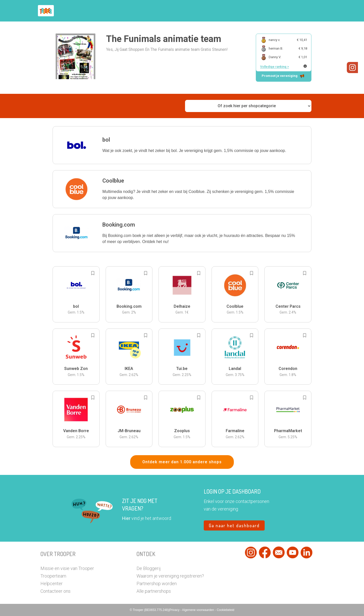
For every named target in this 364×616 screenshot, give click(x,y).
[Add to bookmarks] (93, 273)
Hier (126, 518)
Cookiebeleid (225, 610)
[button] (182, 145)
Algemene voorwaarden (198, 610)
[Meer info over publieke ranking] (305, 66)
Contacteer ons (55, 591)
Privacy (175, 610)
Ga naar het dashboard (234, 525)
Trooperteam (53, 576)
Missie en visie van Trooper (67, 568)
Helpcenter (52, 584)
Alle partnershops (154, 591)
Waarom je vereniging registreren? (170, 576)
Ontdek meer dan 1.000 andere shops (182, 462)
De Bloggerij (149, 568)
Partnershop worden (157, 584)
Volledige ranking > (275, 67)
